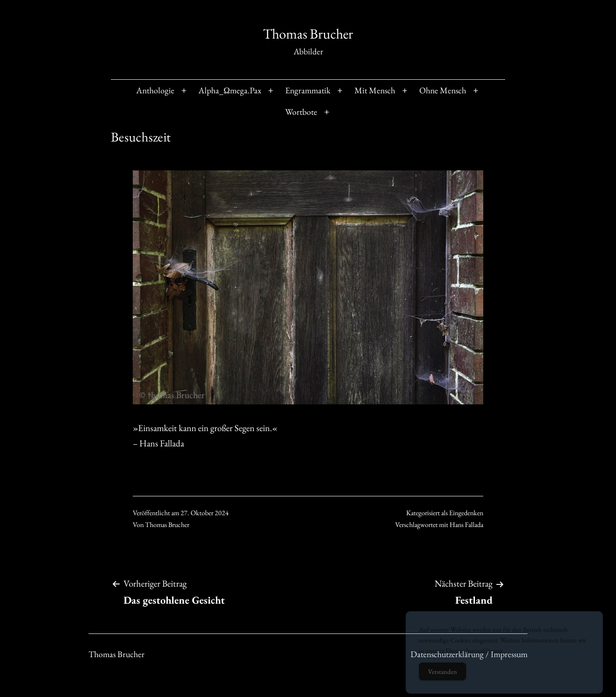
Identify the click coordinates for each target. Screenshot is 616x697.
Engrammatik (308, 90)
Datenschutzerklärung (474, 656)
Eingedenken (466, 513)
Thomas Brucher (308, 34)
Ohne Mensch (443, 90)
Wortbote (301, 112)
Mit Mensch (375, 90)
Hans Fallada (466, 525)
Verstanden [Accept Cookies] (443, 677)
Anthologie (155, 90)
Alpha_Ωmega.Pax (230, 90)
